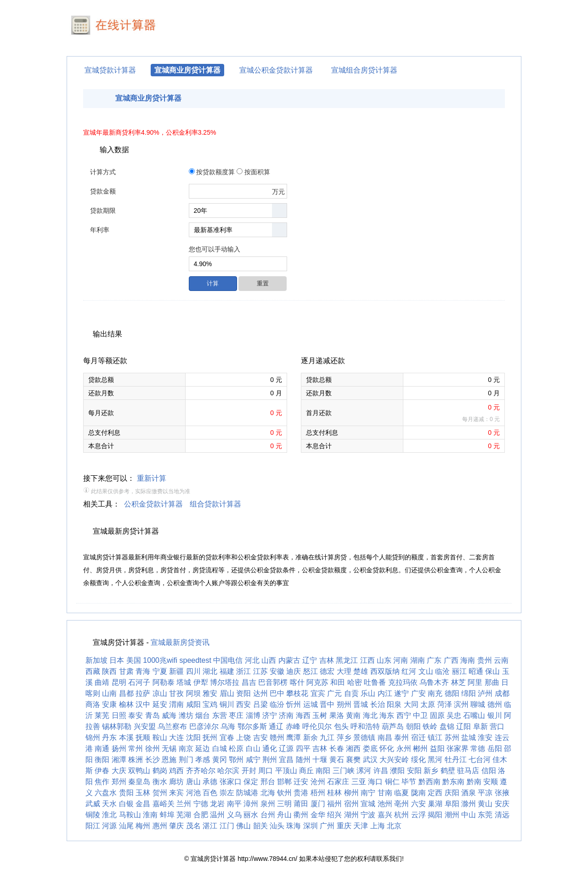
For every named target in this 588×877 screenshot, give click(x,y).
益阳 (437, 749)
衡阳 (102, 760)
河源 (109, 826)
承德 (210, 782)
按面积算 (257, 172)
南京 (186, 749)
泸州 (485, 693)
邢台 (268, 782)
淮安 (485, 737)
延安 (160, 704)
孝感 (203, 760)
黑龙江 (347, 660)
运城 (311, 704)
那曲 (492, 682)
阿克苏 (317, 682)
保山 (492, 671)
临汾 (277, 704)
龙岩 (217, 804)
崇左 (227, 793)
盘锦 (447, 726)
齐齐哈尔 (201, 771)
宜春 (227, 737)
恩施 (169, 760)
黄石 (337, 760)
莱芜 (102, 715)
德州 (495, 704)
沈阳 (193, 737)
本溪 (126, 737)
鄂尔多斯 (252, 726)
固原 (437, 715)
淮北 (109, 815)
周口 (266, 771)
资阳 (243, 693)
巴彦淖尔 (204, 726)
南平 (234, 804)
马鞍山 (130, 815)
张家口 (231, 782)
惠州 (160, 826)
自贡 (351, 693)
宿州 (351, 804)
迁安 (301, 782)
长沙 (153, 760)
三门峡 (344, 771)
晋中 (327, 704)
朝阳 (413, 726)
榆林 (126, 704)
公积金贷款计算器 (153, 504)
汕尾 (126, 826)
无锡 (169, 749)
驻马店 (468, 771)
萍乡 (344, 737)
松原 (236, 749)
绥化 (418, 760)
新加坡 (96, 660)
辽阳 (464, 726)
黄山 (485, 804)
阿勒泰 (164, 682)
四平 (303, 749)
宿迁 (418, 737)
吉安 (260, 737)
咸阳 (193, 704)
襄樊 (353, 760)
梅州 (143, 826)
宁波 (368, 815)
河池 (193, 793)
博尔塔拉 (225, 682)
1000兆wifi (160, 660)
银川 (495, 715)
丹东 (109, 737)
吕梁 (260, 704)
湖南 (418, 660)
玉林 (143, 793)
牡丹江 (456, 760)
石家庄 (338, 782)
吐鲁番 (375, 682)
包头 (341, 726)
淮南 (150, 815)
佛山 (243, 826)
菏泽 (445, 704)
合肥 (201, 815)
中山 (469, 815)
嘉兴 (385, 815)
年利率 (100, 230)
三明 (284, 804)
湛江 (210, 826)
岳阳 (495, 749)
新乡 (431, 771)
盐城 (469, 737)
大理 (344, 671)
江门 (227, 826)
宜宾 (318, 693)
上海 (378, 826)
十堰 (320, 760)
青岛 (153, 715)
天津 (361, 826)
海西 (303, 715)
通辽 (276, 726)
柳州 (351, 793)
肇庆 (176, 826)
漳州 (251, 804)
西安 (243, 704)
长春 (337, 749)
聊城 (478, 704)
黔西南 (430, 782)
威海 (169, 715)
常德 (478, 749)
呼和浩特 (365, 726)
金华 (318, 815)
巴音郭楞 (273, 682)
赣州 (277, 737)
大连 (176, 737)
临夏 (401, 793)
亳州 (401, 804)
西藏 (93, 671)
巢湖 (435, 804)
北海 (268, 793)
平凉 (485, 793)
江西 (367, 660)
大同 (411, 704)
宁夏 (160, 671)
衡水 (160, 782)
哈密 (355, 682)
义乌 (234, 815)
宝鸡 (210, 704)
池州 (385, 804)
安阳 (414, 771)
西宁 (404, 715)
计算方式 (103, 172)
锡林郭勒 (117, 726)
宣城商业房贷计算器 (187, 70)
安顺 (491, 782)
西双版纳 (385, 671)
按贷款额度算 (215, 172)
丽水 (251, 815)
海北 (370, 715)
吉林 (327, 660)
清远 (502, 815)
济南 (286, 715)
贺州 (160, 793)
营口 (497, 726)
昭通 (476, 671)
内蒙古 (289, 660)
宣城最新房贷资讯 (180, 642)
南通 (102, 749)
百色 (210, 793)
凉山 (160, 693)
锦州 (93, 737)
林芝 (458, 682)
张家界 (458, 749)
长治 (378, 704)
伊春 (102, 771)
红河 (409, 671)
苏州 (452, 737)
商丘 (306, 771)
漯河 (364, 771)
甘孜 (176, 693)
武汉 (370, 760)
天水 (109, 804)
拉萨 (143, 693)
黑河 (435, 760)
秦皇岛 (139, 782)
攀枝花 (297, 693)
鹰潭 (294, 737)
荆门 (186, 760)
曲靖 (102, 682)
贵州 (485, 660)
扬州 (119, 749)
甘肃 (126, 671)
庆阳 (452, 793)
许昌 (381, 771)
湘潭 (119, 760)
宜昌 (286, 760)
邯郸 (284, 782)
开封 (249, 771)
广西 (451, 660)
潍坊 (186, 715)
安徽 (277, 671)
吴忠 (454, 715)
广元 (334, 693)
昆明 (119, 682)
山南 (109, 693)
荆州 (270, 760)
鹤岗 (160, 771)
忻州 (294, 704)
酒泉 (469, 793)
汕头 (277, 826)
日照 (119, 715)
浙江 (243, 671)
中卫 (420, 715)
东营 (220, 715)
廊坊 (176, 782)
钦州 (284, 793)
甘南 (385, 793)
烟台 (203, 715)
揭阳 (435, 815)
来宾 (176, 793)
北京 (394, 826)
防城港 (247, 793)
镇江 (435, 737)
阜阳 (452, 804)
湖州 (351, 815)
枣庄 (236, 715)
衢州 (301, 815)
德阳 (452, 693)
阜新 (481, 726)
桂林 (334, 793)
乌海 (228, 726)
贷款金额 (103, 191)
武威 (93, 804)
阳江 (93, 826)
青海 (143, 671)
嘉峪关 (164, 804)
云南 (501, 660)
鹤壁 (448, 771)
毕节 (409, 782)
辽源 (286, 749)
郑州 (119, 782)
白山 (253, 749)
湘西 (353, 749)
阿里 (475, 682)
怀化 (387, 749)
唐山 (193, 782)
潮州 (452, 815)
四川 (193, 671)
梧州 (318, 793)
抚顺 (143, 737)
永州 (404, 749)
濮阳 (397, 771)
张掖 (502, 793)
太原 (428, 704)
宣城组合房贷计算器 (364, 70)
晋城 (361, 704)
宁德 (201, 804)
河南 (401, 660)
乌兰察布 (172, 726)
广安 (418, 693)
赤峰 (293, 726)
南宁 (368, 793)
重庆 (344, 826)
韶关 (260, 826)
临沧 (442, 671)
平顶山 (286, 771)
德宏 (327, 671)
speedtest (195, 660)
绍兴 (334, 815)
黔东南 (453, 782)
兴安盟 (145, 726)
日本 (117, 660)
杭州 (401, 815)
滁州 (469, 804)
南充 (435, 693)
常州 (136, 749)
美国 (134, 660)
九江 (327, 737)
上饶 (243, 737)
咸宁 (253, 760)
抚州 (210, 737)
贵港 (301, 793)
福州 (334, 804)
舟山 (284, 815)
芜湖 (184, 815)
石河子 (139, 682)
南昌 (385, 737)
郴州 (420, 749)
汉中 (143, 704)
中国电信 (228, 660)
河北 (252, 660)
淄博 (253, 715)
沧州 (318, 782)
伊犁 (201, 682)
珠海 (294, 826)
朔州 (344, 704)
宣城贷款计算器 (110, 70)
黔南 (474, 782)
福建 (227, 671)
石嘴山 (474, 715)
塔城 (184, 682)
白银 (126, 804)
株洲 (136, 760)
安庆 (502, 804)
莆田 (301, 804)
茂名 (193, 826)
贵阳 (126, 793)
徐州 (153, 749)
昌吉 (249, 682)
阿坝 (193, 693)
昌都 (126, 693)
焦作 (102, 782)
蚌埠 (167, 815)
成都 (502, 693)
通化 (270, 749)
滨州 (461, 704)
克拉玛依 (403, 682)
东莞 (485, 815)
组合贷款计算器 (215, 504)
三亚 (359, 782)
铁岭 (430, 726)
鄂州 (236, 760)
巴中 (277, 693)
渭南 (176, 704)
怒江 (311, 671)
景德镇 (364, 737)
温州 (217, 815)
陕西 (109, 671)
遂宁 (401, 693)
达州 (260, 693)
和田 (338, 682)
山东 (384, 660)
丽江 (459, 671)
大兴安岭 (394, 760)
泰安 (136, 715)
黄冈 (220, 760)
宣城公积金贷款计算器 (276, 70)
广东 (434, 660)
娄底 (370, 749)
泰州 (401, 737)
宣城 (368, 804)
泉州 (268, 804)
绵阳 (469, 693)
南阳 (323, 771)
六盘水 (106, 793)
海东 (387, 715)
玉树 (320, 715)
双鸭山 (139, 771)
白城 (220, 749)
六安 (418, 804)
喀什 (297, 682)
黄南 (353, 715)
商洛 (93, 704)
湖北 (210, 671)
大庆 (119, 771)
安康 (109, 704)
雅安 (210, 693)
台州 (268, 815)
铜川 (227, 704)
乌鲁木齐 (434, 682)
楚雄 (361, 671)
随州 (303, 760)
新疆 (176, 671)
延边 (203, 749)
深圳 (311, 826)
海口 (375, 782)
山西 (269, 660)
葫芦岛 (393, 726)
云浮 (418, 815)
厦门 (318, 804)
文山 (426, 671)
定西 (435, 793)
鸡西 (176, 771)
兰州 (184, 804)
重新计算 (152, 478)
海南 (468, 660)
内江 (385, 693)
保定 (251, 782)
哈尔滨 (228, 771)
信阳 (489, 771)
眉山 (227, 693)
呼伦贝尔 (317, 726)
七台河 (480, 760)
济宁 (270, 715)
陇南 (418, 793)
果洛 (337, 715)
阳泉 (394, 704)
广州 (327, 826)
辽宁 (310, 660)
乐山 (368, 693)
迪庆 (294, 671)
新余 (311, 737)
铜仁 (392, 782)
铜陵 (93, 815)
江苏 (260, 671)
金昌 (143, 804)
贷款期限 (103, 211)
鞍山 (160, 737)
